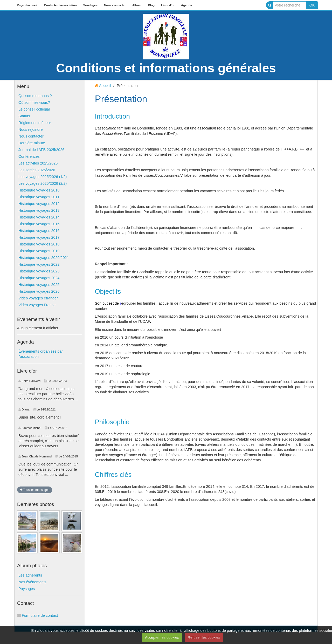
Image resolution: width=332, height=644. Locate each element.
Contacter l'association (60, 5)
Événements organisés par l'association (41, 354)
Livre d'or (168, 5)
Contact (25, 603)
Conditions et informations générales (166, 68)
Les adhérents (30, 575)
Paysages (27, 589)
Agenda (186, 5)
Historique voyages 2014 (39, 217)
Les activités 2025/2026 (38, 163)
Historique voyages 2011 (39, 197)
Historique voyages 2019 (39, 251)
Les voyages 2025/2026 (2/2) (43, 183)
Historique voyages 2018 (39, 244)
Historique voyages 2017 (39, 237)
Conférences (29, 156)
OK (312, 5)
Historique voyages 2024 (39, 278)
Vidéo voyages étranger (38, 298)
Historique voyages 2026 (39, 291)
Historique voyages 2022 (39, 264)
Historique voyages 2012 (39, 204)
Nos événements (32, 582)
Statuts (24, 116)
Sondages (90, 5)
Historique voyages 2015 (39, 224)
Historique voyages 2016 (39, 231)
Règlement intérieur (35, 123)
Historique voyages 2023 (39, 271)
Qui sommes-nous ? (35, 96)
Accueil (105, 86)
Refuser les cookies (204, 638)
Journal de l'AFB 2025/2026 (41, 150)
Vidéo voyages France (37, 305)
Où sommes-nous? (34, 102)
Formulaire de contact (37, 615)
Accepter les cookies (162, 638)
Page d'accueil (27, 5)
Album (137, 5)
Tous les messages (35, 490)
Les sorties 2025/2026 (37, 170)
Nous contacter (115, 5)
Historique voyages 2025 (39, 285)
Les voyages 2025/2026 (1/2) (43, 177)
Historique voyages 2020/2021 (44, 258)
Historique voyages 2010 (39, 190)
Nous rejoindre (31, 129)
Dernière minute (32, 143)
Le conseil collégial (34, 109)
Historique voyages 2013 (39, 210)
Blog (151, 5)
